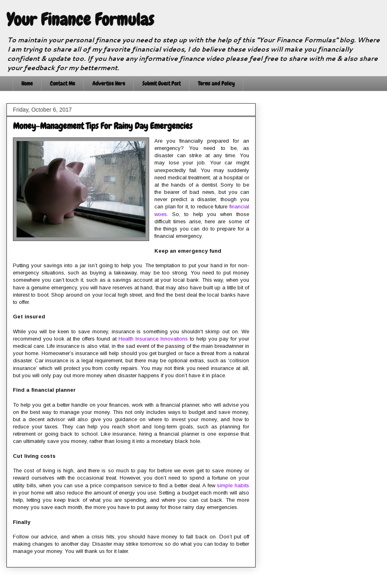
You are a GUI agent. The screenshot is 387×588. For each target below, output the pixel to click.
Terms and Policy (216, 83)
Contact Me (62, 83)
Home (27, 83)
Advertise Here (109, 83)
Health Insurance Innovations (153, 339)
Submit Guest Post (161, 83)
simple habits (233, 485)
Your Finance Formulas (80, 20)
